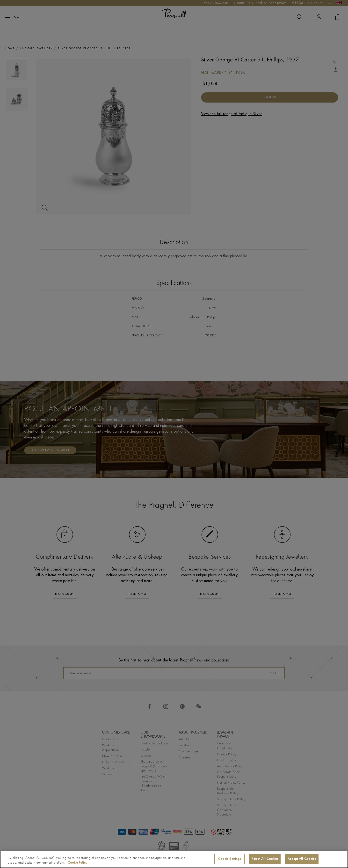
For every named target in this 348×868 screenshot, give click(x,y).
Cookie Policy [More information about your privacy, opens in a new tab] (77, 863)
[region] (174, 859)
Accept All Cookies (302, 859)
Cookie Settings (229, 859)
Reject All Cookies (265, 859)
